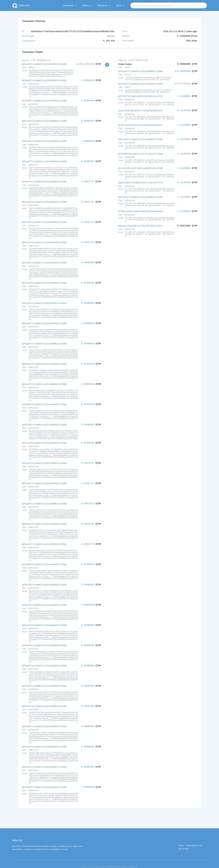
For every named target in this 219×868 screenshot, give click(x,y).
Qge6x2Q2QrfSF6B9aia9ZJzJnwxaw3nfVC (141, 181)
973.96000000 (183, 71)
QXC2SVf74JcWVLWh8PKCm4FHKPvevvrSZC (141, 96)
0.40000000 (88, 80)
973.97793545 (183, 83)
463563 (111, 36)
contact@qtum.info (194, 840)
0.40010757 (88, 460)
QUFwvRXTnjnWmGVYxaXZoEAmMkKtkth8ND (44, 64)
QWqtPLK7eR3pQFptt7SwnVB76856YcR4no (141, 224)
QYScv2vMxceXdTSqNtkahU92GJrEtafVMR (141, 167)
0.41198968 (184, 96)
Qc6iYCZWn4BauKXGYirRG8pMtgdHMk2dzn (141, 110)
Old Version (183, 843)
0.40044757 (88, 180)
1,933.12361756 (85, 64)
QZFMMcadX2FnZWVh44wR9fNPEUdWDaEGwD (141, 209)
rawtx (130, 40)
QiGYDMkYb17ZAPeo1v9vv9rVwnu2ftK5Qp (141, 152)
